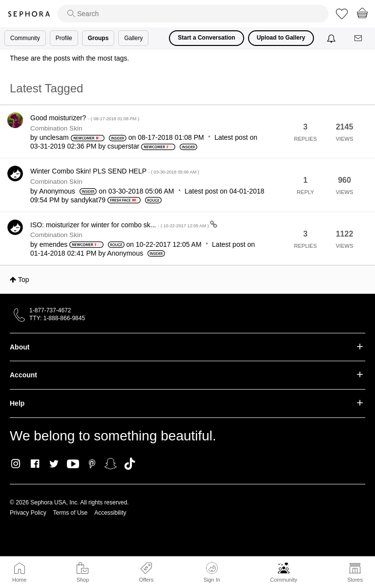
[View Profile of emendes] (54, 244)
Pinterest (92, 464)
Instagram (16, 464)
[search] (193, 14)
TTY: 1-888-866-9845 (57, 318)
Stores (355, 580)
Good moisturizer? (85, 118)
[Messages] (359, 38)
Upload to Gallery (281, 38)
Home (19, 580)
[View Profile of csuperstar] (123, 146)
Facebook (35, 464)
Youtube (73, 464)
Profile (64, 38)
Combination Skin (56, 128)
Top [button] (24, 280)
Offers (146, 580)
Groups (98, 38)
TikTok (130, 464)
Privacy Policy (28, 513)
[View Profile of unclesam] (54, 137)
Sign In (212, 572)
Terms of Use (71, 513)
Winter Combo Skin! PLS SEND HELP (115, 171)
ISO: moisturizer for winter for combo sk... (120, 225)
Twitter (54, 464)
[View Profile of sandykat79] (88, 200)
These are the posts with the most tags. (69, 58)
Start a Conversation (206, 38)
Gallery (133, 38)
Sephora (29, 14)
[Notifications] (332, 38)
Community (284, 580)
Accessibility (110, 513)
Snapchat (111, 464)
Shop (83, 580)
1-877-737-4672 (50, 310)
